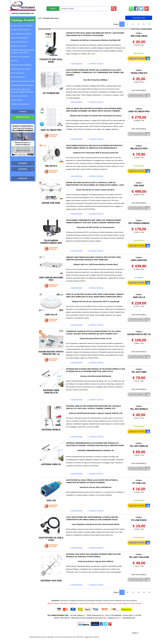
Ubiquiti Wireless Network (19, 38)
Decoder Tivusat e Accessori (20, 30)
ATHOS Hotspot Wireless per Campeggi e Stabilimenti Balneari (22, 91)
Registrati (89, 14)
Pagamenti (76, 3)
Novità (43, 3)
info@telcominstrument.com (96, 618)
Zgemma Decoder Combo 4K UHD (23, 81)
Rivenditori (105, 14)
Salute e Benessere (17, 73)
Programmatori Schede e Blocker (22, 85)
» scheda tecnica (95, 64)
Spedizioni (63, 3)
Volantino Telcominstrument (20, 104)
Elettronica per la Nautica (19, 96)
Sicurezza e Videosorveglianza (21, 65)
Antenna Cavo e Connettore (20, 57)
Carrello (139, 14)
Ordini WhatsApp (23, 117)
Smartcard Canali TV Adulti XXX (22, 26)
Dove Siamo (64, 603)
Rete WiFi (14, 61)
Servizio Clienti (93, 3)
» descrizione (76, 64)
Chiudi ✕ (135, 633)
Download (23, 178)
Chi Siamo (55, 603)
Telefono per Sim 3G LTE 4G (21, 69)
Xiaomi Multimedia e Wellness (21, 34)
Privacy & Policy (136, 603)
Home (40, 18)
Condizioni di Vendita (104, 603)
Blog (42, 14)
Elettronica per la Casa (19, 46)
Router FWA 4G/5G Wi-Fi (19, 42)
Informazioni (110, 3)
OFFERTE (23, 112)
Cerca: (53, 8)
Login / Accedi (72, 14)
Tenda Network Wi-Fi (18, 77)
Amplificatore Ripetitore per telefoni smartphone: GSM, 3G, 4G (23, 51)
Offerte (93, 603)
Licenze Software (17, 100)
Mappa (139, 3)
